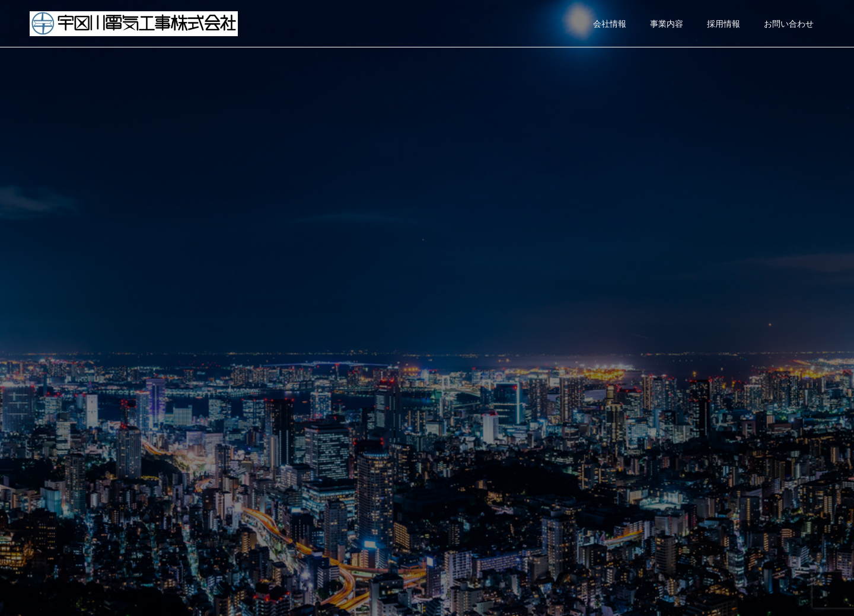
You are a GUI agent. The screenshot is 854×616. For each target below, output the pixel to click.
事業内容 (667, 24)
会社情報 (610, 24)
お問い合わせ (789, 24)
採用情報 (724, 24)
